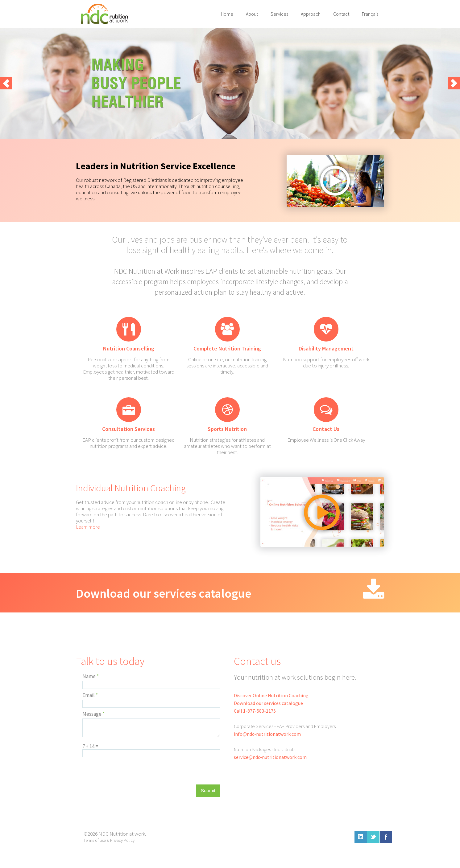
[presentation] (129, 772)
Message (93, 714)
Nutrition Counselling (129, 348)
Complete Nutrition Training (227, 348)
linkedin (361, 837)
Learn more (88, 527)
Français (370, 14)
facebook (386, 837)
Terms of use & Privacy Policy (109, 840)
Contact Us (326, 429)
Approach (311, 14)
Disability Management (326, 348)
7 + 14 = (90, 746)
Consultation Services (128, 429)
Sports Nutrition (227, 429)
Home (227, 14)
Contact (341, 14)
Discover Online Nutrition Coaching (271, 695)
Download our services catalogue (164, 593)
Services (279, 14)
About (252, 14)
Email (90, 695)
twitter (373, 837)
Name (91, 676)
